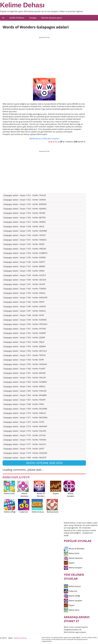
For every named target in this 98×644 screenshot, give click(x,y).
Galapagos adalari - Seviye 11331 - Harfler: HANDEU (25, 240)
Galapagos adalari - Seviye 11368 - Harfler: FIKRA (24, 404)
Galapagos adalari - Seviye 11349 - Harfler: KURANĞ (25, 320)
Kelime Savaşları (73, 568)
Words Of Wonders (74, 549)
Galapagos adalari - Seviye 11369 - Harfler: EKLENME (25, 409)
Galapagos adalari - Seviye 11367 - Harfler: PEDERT (24, 400)
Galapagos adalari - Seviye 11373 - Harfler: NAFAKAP (25, 426)
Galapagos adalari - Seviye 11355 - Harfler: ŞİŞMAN (25, 346)
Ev (3, 18)
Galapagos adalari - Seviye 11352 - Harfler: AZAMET (25, 333)
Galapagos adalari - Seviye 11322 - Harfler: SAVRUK (25, 200)
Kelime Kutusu (72, 586)
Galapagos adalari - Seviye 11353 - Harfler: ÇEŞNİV (24, 338)
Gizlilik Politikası (17, 18)
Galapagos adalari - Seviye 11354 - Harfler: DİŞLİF (24, 342)
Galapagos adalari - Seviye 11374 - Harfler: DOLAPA (25, 431)
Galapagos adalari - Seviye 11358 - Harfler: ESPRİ (24, 360)
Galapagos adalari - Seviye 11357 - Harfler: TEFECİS (25, 355)
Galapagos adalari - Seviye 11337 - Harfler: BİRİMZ (24, 266)
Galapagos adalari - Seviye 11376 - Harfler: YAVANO (25, 440)
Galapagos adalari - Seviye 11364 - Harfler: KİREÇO (24, 386)
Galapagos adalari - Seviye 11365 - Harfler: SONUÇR (25, 391)
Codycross (71, 591)
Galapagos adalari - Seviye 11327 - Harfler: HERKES (24, 222)
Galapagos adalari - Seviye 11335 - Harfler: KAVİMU (25, 258)
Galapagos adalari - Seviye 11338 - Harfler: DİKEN (24, 271)
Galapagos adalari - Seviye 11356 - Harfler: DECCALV (25, 351)
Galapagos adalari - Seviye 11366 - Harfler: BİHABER (25, 395)
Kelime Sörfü (72, 553)
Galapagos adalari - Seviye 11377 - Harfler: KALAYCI (25, 444)
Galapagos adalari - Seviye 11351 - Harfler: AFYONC (25, 329)
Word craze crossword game (76, 627)
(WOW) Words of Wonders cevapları (44, 139)
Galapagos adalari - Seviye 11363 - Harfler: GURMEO (25, 382)
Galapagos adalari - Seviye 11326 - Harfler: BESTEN (24, 218)
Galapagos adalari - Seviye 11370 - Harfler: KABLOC (25, 413)
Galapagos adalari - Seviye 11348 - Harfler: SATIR (24, 315)
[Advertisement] (44, 55)
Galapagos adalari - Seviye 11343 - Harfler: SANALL (24, 293)
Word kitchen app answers (75, 632)
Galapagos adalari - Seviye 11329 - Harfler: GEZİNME (25, 231)
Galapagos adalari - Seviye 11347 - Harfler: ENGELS (25, 311)
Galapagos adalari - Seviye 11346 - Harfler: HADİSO (25, 306)
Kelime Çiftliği (72, 596)
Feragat (33, 18)
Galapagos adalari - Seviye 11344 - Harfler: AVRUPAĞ (25, 298)
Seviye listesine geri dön (44, 463)
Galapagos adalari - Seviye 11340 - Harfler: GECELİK (25, 280)
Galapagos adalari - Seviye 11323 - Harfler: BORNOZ (25, 204)
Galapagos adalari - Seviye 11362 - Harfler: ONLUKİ (25, 378)
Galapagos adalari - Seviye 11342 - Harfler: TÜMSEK (25, 289)
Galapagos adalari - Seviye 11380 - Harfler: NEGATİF (25, 458)
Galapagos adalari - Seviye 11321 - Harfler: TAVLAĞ (25, 195)
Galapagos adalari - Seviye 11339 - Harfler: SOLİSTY (25, 275)
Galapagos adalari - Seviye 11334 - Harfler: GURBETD (25, 253)
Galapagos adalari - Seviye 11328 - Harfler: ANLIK (24, 226)
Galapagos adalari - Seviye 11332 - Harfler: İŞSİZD (24, 244)
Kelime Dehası (22, 5)
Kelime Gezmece (73, 558)
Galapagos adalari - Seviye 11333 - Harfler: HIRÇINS (25, 249)
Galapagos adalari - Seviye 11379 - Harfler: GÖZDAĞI (25, 453)
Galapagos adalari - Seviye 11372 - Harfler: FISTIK (24, 422)
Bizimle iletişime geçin (52, 18)
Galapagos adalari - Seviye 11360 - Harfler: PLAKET (24, 369)
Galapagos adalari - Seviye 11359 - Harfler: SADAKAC (25, 364)
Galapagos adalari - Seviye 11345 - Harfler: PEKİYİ (24, 302)
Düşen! (69, 563)
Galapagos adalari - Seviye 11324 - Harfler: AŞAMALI (25, 209)
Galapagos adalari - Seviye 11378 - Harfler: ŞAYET (24, 449)
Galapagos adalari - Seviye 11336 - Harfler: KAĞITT (24, 262)
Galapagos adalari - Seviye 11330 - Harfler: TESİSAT (25, 235)
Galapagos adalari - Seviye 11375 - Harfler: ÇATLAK (24, 435)
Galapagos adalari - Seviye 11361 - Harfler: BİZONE (24, 373)
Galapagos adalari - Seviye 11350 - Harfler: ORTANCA (25, 324)
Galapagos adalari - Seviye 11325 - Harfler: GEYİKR (24, 213)
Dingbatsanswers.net (73, 630)
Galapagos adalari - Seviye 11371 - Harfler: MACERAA (25, 418)
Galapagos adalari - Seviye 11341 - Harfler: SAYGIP (24, 284)
